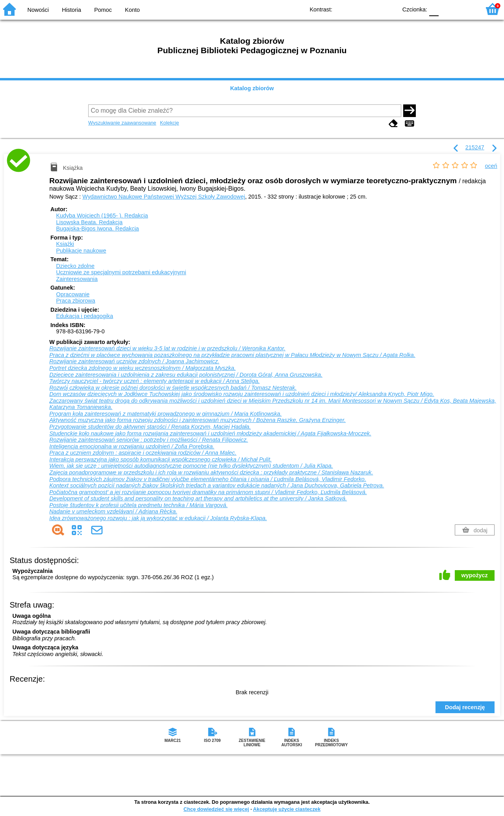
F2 (466, 9)
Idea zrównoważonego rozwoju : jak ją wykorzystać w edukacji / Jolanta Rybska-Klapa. (158, 518)
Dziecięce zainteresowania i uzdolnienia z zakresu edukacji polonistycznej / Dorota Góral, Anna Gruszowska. (186, 375)
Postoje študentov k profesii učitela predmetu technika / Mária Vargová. (138, 505)
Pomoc (103, 10)
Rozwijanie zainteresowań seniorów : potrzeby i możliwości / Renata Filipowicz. (149, 440)
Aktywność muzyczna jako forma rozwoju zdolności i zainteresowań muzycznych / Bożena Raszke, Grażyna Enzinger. (197, 420)
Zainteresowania (77, 279)
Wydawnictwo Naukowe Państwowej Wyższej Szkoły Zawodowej (164, 197)
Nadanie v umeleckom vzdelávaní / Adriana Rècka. (113, 511)
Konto (132, 10)
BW (357, 9)
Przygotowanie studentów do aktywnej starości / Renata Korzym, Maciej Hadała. (150, 427)
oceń (491, 166)
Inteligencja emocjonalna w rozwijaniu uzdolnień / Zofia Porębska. (132, 446)
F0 (434, 9)
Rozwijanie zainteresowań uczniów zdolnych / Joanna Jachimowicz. (134, 361)
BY (389, 9)
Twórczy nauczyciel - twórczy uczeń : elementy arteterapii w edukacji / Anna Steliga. (154, 381)
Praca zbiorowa (75, 301)
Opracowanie (73, 294)
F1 (447, 9)
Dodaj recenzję (465, 707)
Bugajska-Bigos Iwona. (97, 229)
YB (373, 9)
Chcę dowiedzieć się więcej (216, 809)
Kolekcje (169, 123)
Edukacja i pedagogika (84, 316)
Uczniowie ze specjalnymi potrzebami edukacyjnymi (121, 272)
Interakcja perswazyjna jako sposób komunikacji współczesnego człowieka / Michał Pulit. (160, 459)
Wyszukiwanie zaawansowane (122, 123)
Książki (65, 244)
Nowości (38, 10)
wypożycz (475, 575)
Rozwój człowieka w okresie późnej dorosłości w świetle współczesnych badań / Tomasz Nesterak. (173, 388)
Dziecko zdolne (75, 266)
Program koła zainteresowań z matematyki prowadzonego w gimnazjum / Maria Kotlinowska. (165, 414)
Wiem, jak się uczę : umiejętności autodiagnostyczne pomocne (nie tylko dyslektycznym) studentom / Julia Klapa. (191, 466)
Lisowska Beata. (89, 222)
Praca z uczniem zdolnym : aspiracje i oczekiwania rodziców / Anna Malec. (143, 453)
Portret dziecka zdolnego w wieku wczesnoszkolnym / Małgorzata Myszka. (142, 368)
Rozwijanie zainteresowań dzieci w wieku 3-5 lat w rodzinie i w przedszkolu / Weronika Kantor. (167, 348)
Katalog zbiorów (252, 88)
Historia (71, 10)
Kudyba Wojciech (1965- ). (102, 216)
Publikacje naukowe (81, 251)
